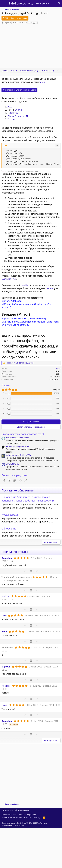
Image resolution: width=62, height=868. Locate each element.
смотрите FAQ (9, 279)
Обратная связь (9, 815)
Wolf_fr (5, 596)
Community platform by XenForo (24, 823)
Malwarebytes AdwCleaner (18, 438)
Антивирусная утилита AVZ (18, 446)
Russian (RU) (22, 810)
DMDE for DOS (13, 464)
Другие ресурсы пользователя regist (23, 434)
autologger (32, 23)
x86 (16, 110)
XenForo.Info (19, 825)
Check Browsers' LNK (18, 116)
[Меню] (4, 3)
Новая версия (10, 515)
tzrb (4, 615)
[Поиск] (59, 3)
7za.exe (11, 119)
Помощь (37, 817)
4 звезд (6, 398)
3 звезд (6, 403)
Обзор (5, 71)
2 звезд (6, 408)
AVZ (10, 107)
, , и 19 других (20, 363)
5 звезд (6, 393)
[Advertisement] (28, 772)
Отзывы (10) (47, 71)
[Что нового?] (53, 3)
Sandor (50, 288)
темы (42, 82)
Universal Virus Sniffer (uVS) (18, 455)
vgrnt (4, 705)
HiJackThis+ (14, 113)
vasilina (25, 285)
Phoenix (6, 686)
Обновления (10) (29, 71)
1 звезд (6, 414)
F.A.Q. (14, 71)
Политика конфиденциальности (16, 817)
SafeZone (8, 810)
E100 (4, 631)
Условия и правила (27, 815)
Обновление (9, 529)
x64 (20, 110)
